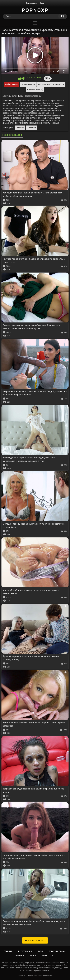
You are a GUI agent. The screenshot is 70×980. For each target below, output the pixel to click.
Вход (42, 3)
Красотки (32, 128)
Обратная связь (57, 951)
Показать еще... (35, 940)
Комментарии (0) (35, 89)
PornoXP (30, 975)
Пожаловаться (28, 84)
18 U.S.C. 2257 (48, 956)
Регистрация (32, 3)
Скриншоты (44, 84)
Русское (20, 128)
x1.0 (52, 71)
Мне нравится (20, 78)
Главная (8, 951)
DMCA (33, 956)
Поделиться (58, 84)
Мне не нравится (24, 78)
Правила (20, 956)
